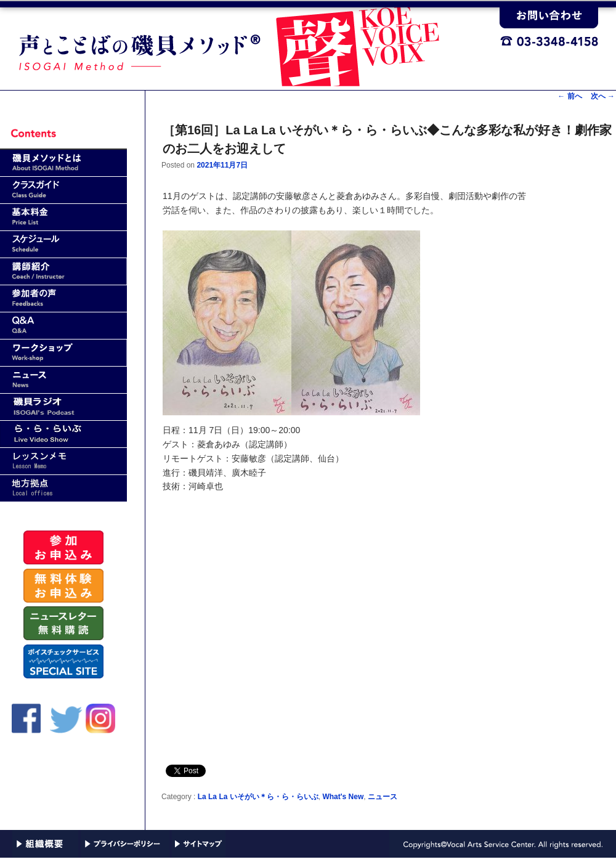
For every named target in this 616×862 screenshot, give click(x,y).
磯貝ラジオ (63, 407)
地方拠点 (63, 488)
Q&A (63, 326)
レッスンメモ (63, 461)
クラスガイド (63, 190)
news (63, 380)
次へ (603, 96)
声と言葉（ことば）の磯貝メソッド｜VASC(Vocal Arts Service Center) (249, 44)
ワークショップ (63, 353)
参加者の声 (63, 299)
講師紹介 (63, 271)
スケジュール (63, 244)
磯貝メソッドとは (63, 163)
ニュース (383, 797)
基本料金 (63, 217)
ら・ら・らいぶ (63, 434)
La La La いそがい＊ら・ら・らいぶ (258, 797)
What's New (343, 797)
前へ (569, 96)
